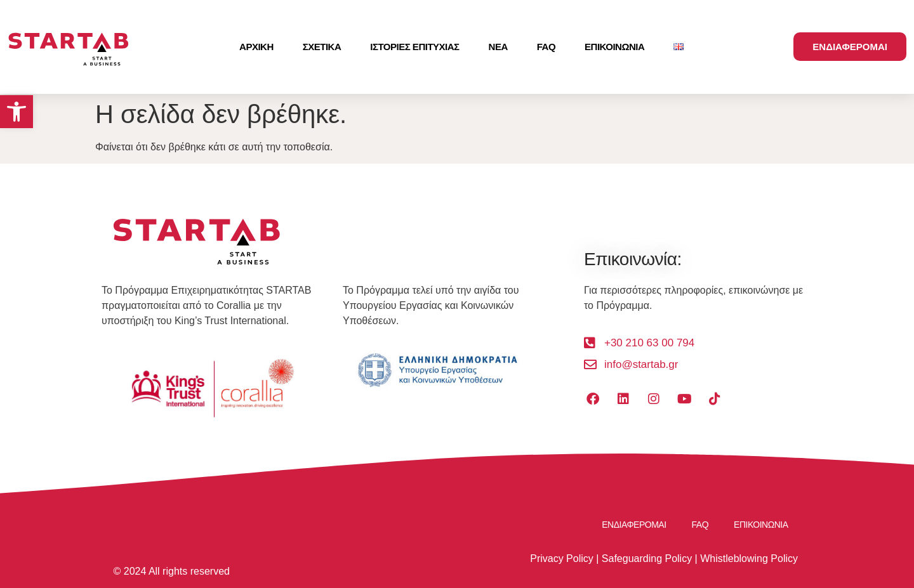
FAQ (546, 47)
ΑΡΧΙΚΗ (256, 47)
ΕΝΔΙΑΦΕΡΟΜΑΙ (634, 525)
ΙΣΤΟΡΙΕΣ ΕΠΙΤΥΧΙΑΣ (414, 47)
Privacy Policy (562, 559)
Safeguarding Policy (647, 559)
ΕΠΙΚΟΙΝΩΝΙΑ (614, 47)
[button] (17, 112)
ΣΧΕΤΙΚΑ (322, 47)
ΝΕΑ (498, 47)
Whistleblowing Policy (749, 559)
